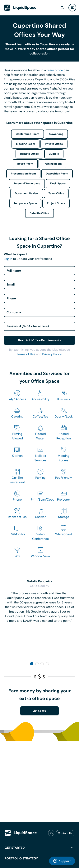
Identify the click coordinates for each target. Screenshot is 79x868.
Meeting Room (26, 144)
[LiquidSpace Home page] (20, 8)
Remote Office (30, 154)
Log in (8, 259)
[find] (62, 8)
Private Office (54, 144)
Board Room (25, 164)
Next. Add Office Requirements (39, 340)
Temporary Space (25, 203)
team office (55, 70)
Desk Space (58, 184)
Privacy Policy (52, 354)
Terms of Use (26, 354)
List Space (40, 711)
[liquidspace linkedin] (51, 833)
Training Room (52, 164)
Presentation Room (23, 174)
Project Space (56, 203)
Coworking (56, 134)
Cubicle (54, 154)
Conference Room (27, 134)
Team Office (56, 194)
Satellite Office (39, 213)
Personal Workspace (27, 184)
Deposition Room (57, 174)
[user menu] (72, 8)
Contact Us (65, 833)
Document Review (27, 194)
